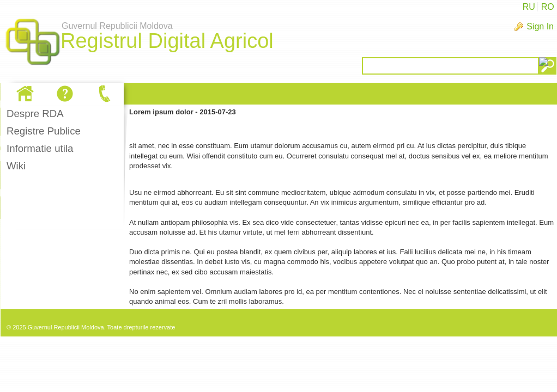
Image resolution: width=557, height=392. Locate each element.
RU (529, 7)
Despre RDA (35, 114)
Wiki (16, 166)
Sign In (540, 26)
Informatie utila (40, 148)
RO (548, 7)
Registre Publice (44, 131)
